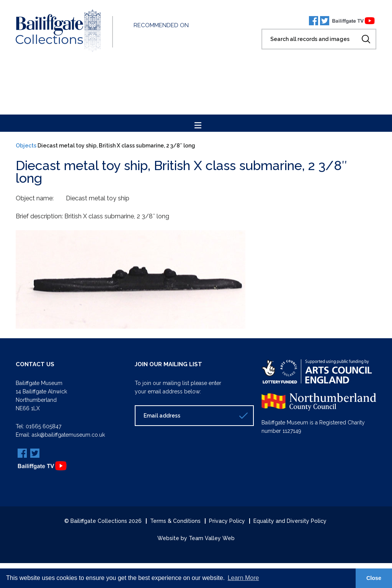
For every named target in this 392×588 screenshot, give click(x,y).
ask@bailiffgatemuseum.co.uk (68, 435)
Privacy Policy (227, 521)
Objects (26, 146)
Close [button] (374, 578)
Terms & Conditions (175, 521)
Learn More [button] (243, 578)
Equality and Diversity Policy (290, 521)
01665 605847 (43, 426)
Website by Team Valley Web (196, 538)
